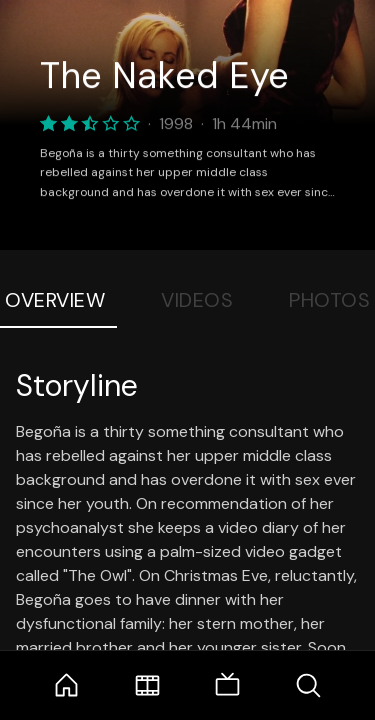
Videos (197, 300)
